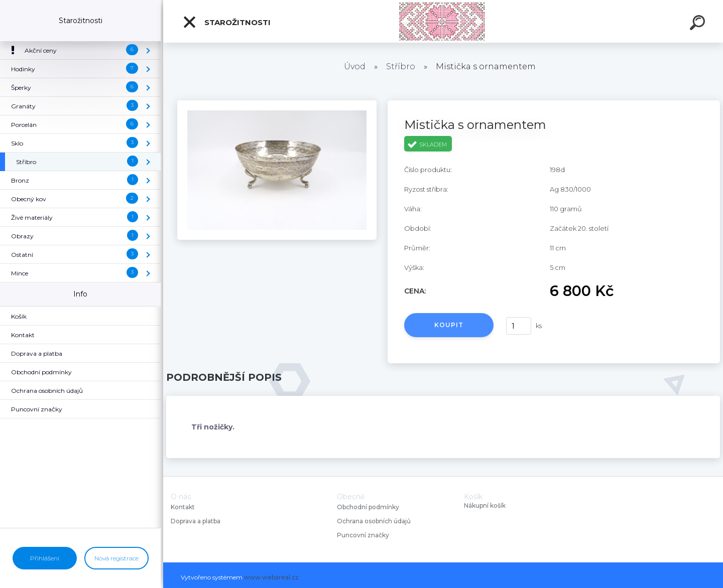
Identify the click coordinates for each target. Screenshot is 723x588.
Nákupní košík (485, 506)
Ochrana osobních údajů (374, 521)
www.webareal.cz (271, 577)
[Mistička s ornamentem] (277, 104)
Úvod (355, 66)
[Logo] (443, 21)
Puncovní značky (363, 535)
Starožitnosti (226, 22)
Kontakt (184, 507)
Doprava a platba (196, 521)
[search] (699, 24)
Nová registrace (116, 558)
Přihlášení (45, 558)
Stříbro (401, 66)
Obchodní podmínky (368, 507)
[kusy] (519, 326)
